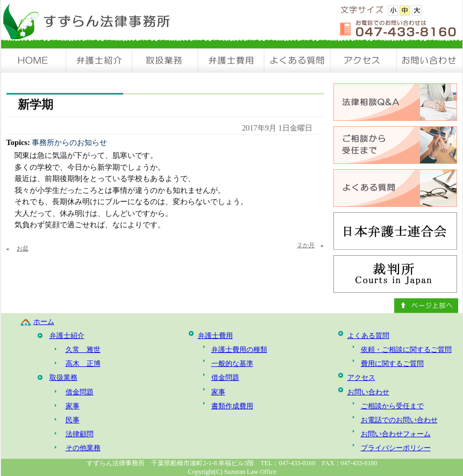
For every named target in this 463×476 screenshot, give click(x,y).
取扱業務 (165, 60)
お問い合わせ (430, 60)
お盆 (23, 248)
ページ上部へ (426, 306)
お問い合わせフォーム (396, 434)
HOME (34, 60)
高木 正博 (83, 363)
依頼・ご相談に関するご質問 (406, 349)
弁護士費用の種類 (239, 349)
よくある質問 (298, 60)
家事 (73, 406)
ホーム (44, 322)
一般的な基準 (232, 363)
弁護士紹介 (99, 60)
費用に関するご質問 (392, 363)
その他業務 (83, 448)
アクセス (364, 60)
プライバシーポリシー (396, 448)
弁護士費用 (231, 60)
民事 (73, 420)
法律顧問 (80, 434)
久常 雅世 (83, 349)
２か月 (306, 245)
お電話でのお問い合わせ (399, 420)
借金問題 (80, 392)
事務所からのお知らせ (69, 142)
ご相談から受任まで (392, 406)
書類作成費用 (232, 406)
